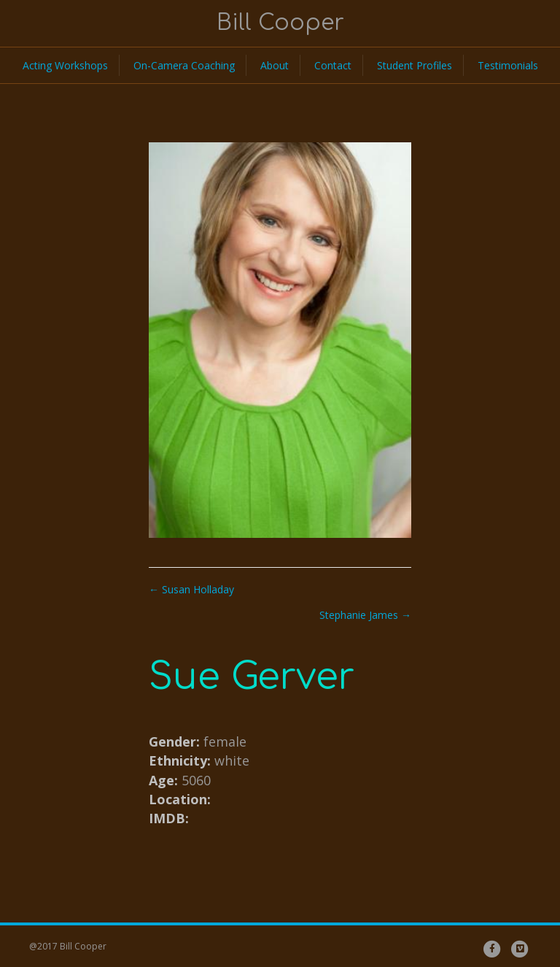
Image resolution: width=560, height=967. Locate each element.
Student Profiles (415, 65)
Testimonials (508, 65)
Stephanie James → (365, 615)
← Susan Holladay (191, 589)
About (275, 65)
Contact (333, 65)
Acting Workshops (65, 65)
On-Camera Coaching (184, 65)
